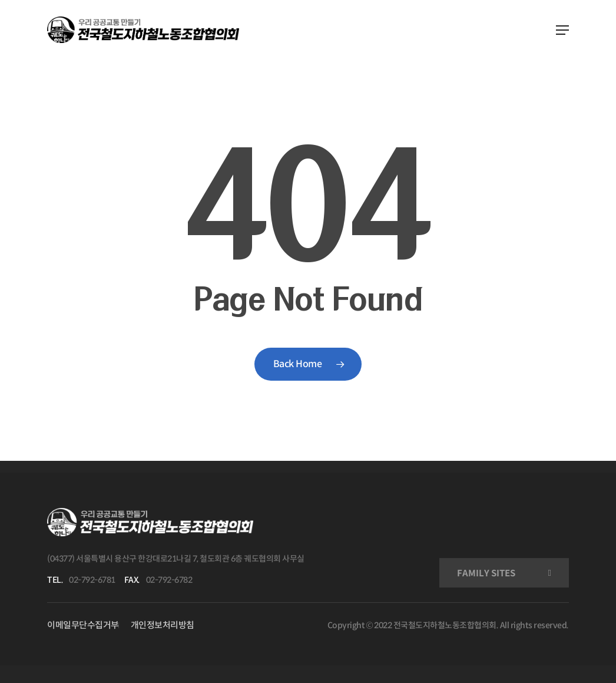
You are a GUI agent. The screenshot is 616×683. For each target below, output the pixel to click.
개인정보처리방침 (163, 625)
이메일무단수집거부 (83, 625)
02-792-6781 (92, 580)
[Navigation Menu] (562, 30)
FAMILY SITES (486, 573)
